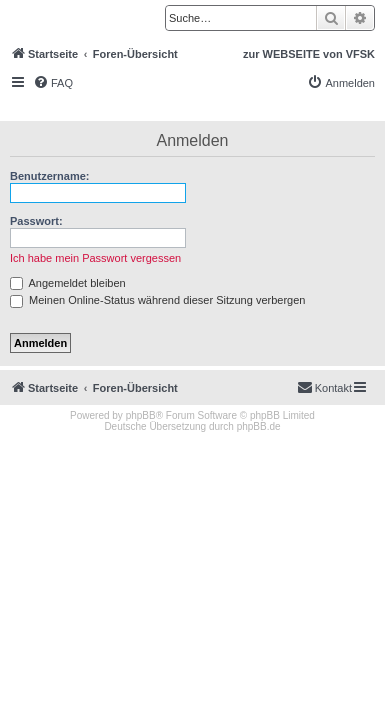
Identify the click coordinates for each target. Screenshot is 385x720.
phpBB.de (259, 426)
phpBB (141, 415)
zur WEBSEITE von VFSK (309, 54)
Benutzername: (49, 176)
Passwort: (36, 221)
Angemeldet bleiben (68, 283)
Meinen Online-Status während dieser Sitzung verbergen (157, 300)
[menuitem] (53, 83)
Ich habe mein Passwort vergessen (95, 258)
